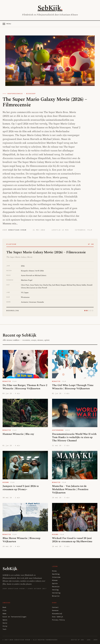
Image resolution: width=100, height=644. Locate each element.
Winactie (56, 596)
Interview (56, 577)
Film (4, 610)
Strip (5, 626)
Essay (54, 571)
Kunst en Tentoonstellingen (14, 617)
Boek (4, 607)
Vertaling (56, 593)
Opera (5, 620)
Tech (4, 629)
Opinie (55, 583)
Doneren (55, 610)
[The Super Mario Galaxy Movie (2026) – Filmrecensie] (50, 61)
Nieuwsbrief (57, 614)
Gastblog (56, 574)
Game (4, 614)
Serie (5, 623)
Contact (55, 607)
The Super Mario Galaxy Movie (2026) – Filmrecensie (45, 102)
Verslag (55, 590)
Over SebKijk (58, 617)
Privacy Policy (58, 620)
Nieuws (55, 580)
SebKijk (50, 8)
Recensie (56, 587)
